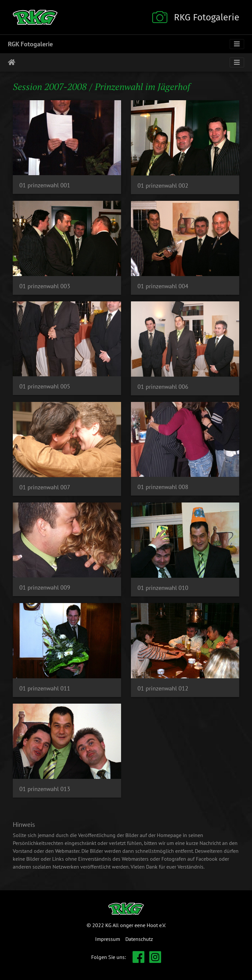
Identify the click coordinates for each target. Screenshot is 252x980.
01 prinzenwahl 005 (45, 386)
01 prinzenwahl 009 (45, 587)
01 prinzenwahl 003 (45, 286)
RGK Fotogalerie (30, 44)
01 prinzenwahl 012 (163, 688)
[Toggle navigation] (237, 44)
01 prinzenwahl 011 (45, 688)
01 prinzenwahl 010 (163, 588)
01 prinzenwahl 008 (163, 487)
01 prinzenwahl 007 (45, 487)
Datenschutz (139, 939)
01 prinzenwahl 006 (163, 387)
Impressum (108, 939)
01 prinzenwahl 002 (163, 186)
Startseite (12, 62)
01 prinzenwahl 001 (45, 185)
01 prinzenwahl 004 (163, 286)
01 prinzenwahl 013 (45, 789)
